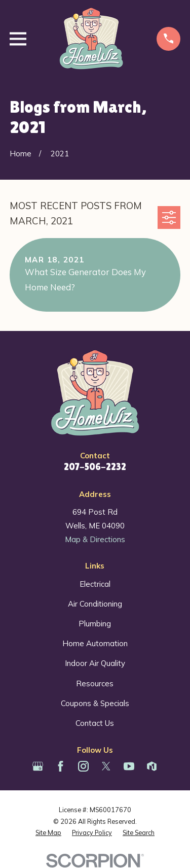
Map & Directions (95, 539)
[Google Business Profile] (38, 766)
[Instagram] (83, 766)
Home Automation (95, 643)
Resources (95, 683)
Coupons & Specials (95, 703)
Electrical (95, 584)
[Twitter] (106, 766)
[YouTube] (129, 766)
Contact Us (95, 723)
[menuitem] (48, 833)
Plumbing (95, 624)
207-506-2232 (95, 467)
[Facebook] (61, 766)
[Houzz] (152, 766)
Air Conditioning (95, 604)
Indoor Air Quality (95, 663)
